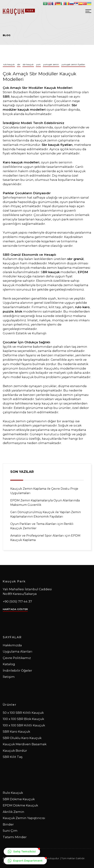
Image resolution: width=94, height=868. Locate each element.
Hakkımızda (12, 645)
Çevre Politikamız (17, 658)
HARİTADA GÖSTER (15, 609)
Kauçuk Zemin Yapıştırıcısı (24, 818)
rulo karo (82, 307)
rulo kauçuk (9, 64)
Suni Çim (10, 831)
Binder (8, 824)
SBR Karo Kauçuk (16, 732)
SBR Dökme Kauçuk (19, 799)
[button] (22, 852)
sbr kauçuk (28, 64)
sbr (19, 64)
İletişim (9, 677)
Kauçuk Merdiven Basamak (25, 744)
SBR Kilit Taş (13, 757)
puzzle (8, 311)
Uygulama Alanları (18, 651)
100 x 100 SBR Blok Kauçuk (23, 719)
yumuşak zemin (51, 64)
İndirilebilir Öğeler (17, 671)
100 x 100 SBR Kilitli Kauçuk (24, 725)
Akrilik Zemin (13, 812)
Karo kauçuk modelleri (21, 162)
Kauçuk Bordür (15, 751)
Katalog (9, 664)
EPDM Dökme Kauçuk (20, 805)
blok (19, 311)
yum (38, 64)
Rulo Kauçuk (13, 793)
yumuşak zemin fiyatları (73, 64)
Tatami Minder (15, 837)
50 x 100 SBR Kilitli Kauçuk (23, 713)
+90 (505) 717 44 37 (17, 601)
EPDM (83, 272)
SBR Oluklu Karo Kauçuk (22, 738)
